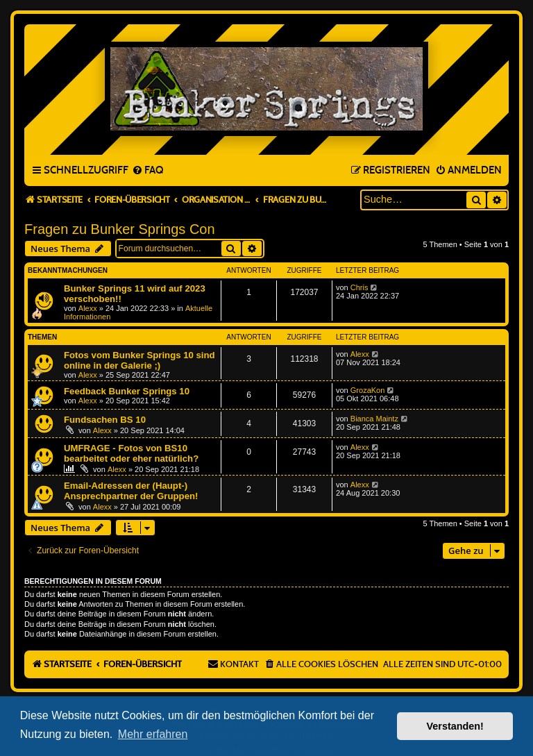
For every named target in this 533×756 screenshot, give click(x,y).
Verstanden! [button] (455, 726)
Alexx (88, 308)
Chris (359, 287)
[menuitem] (147, 171)
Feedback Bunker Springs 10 (127, 391)
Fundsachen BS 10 (105, 420)
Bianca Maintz (374, 419)
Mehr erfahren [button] (153, 734)
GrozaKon (368, 390)
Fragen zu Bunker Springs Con (120, 229)
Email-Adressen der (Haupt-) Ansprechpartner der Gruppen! (131, 491)
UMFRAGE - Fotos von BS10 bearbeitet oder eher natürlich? (131, 453)
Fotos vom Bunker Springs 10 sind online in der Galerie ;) (139, 360)
